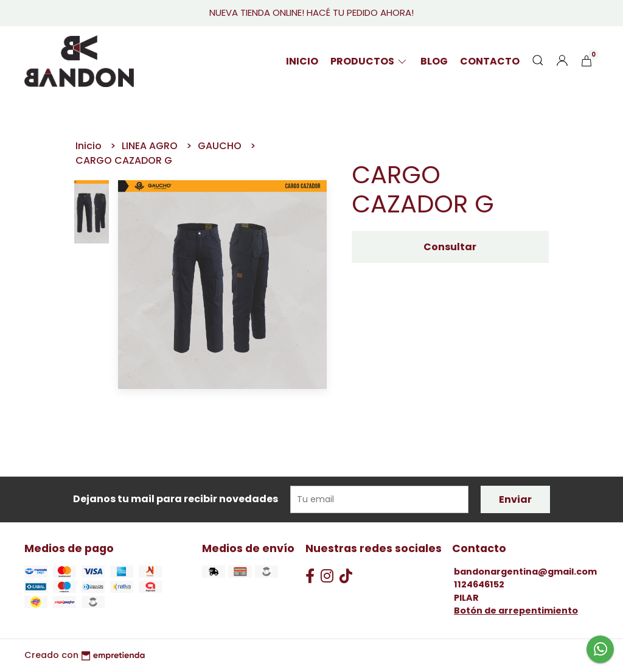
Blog (434, 61)
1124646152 (479, 584)
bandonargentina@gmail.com (525, 572)
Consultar (450, 247)
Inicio (302, 61)
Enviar (515, 499)
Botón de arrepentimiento (516, 611)
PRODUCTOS (369, 61)
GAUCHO (221, 146)
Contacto (490, 61)
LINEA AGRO (151, 146)
